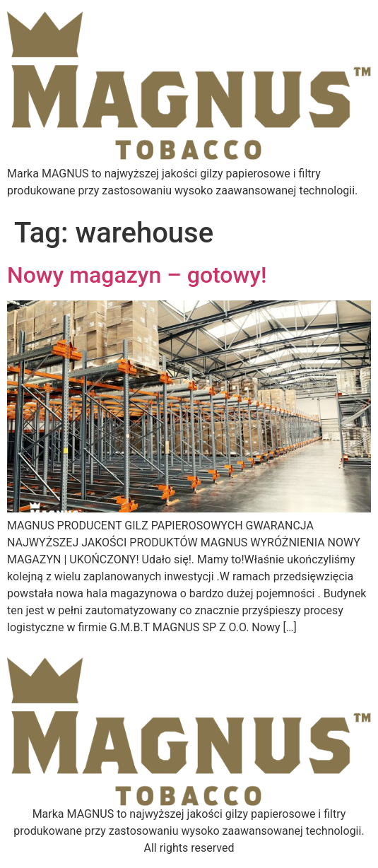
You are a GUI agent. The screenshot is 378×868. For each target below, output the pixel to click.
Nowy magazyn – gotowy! (137, 275)
